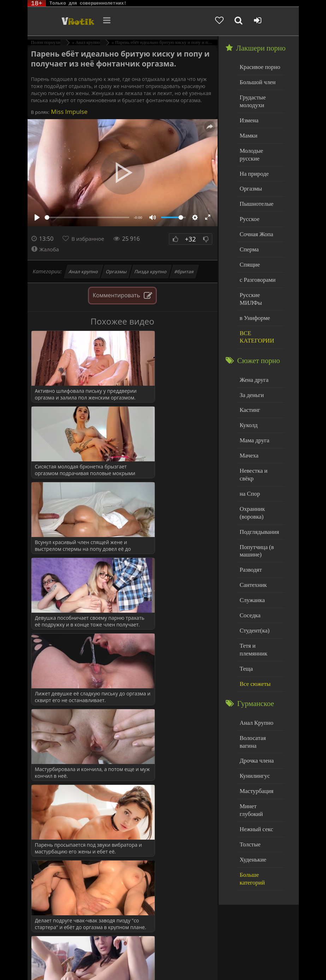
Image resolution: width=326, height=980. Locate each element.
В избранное (90, 239)
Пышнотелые (255, 188)
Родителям (70, 961)
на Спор (249, 448)
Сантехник (252, 533)
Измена (248, 116)
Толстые (249, 757)
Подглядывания (257, 483)
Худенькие (252, 772)
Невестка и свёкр (259, 434)
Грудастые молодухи (251, 99)
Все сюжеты (254, 619)
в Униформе (253, 288)
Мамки (248, 131)
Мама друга (253, 405)
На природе (253, 160)
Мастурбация (255, 715)
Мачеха (248, 419)
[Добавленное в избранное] (238, 21)
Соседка (249, 562)
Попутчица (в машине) (255, 501)
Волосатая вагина (260, 672)
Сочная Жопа (255, 217)
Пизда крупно (151, 272)
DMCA (158, 956)
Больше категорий (260, 786)
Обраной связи (121, 967)
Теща (246, 605)
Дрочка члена (255, 686)
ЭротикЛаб (45, 956)
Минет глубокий (258, 729)
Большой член (256, 81)
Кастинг (249, 376)
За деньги (251, 362)
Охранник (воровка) (251, 466)
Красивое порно (258, 67)
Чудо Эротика (62, 21)
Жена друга (253, 348)
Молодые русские (260, 145)
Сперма (248, 231)
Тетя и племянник (260, 591)
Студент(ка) (253, 576)
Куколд (248, 391)
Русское (249, 202)
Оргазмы (116, 272)
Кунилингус (253, 700)
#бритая (184, 272)
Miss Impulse (69, 112)
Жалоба (46, 249)
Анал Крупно (255, 657)
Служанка (251, 548)
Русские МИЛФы (259, 274)
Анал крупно (83, 272)
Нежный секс (255, 743)
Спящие (249, 246)
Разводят (250, 519)
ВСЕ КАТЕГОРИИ (255, 306)
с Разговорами (256, 260)
